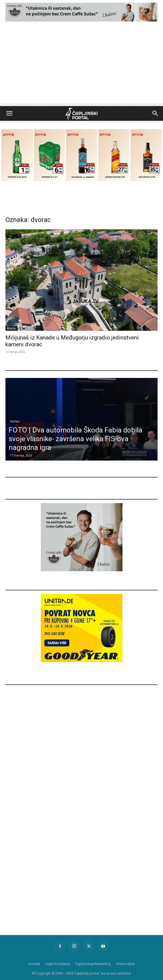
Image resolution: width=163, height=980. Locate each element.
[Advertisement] (81, 65)
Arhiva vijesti (125, 964)
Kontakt (34, 964)
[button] (9, 113)
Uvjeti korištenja (58, 964)
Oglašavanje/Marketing (93, 964)
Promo (15, 422)
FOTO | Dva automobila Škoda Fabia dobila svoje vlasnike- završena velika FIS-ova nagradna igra (76, 439)
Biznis (11, 328)
